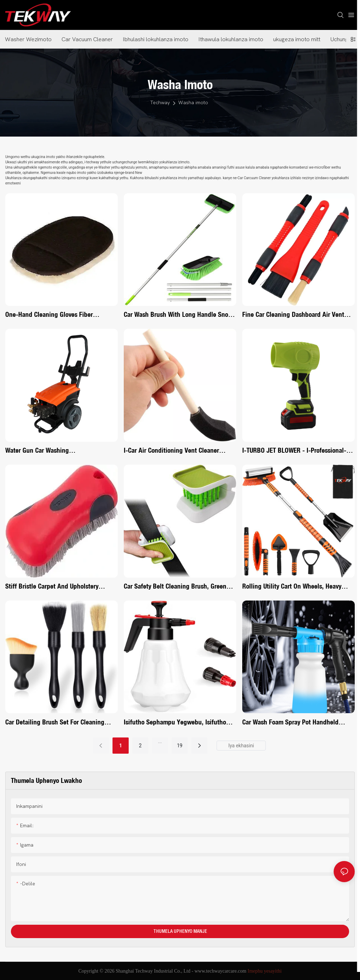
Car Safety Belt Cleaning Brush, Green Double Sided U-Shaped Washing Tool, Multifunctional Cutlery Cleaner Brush (176, 587)
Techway (160, 103)
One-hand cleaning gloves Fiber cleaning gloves (49, 315)
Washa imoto (193, 103)
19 (180, 746)
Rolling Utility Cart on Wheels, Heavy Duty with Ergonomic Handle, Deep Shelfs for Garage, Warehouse (292, 587)
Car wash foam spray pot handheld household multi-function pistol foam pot (294, 723)
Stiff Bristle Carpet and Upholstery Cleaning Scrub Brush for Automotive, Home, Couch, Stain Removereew (57, 587)
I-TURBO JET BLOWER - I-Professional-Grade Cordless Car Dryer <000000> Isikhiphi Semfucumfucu (294, 451)
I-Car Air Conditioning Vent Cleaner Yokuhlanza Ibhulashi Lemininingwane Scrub (176, 451)
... (160, 741)
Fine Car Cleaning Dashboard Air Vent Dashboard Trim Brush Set (293, 315)
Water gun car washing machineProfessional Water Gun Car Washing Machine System (54, 451)
